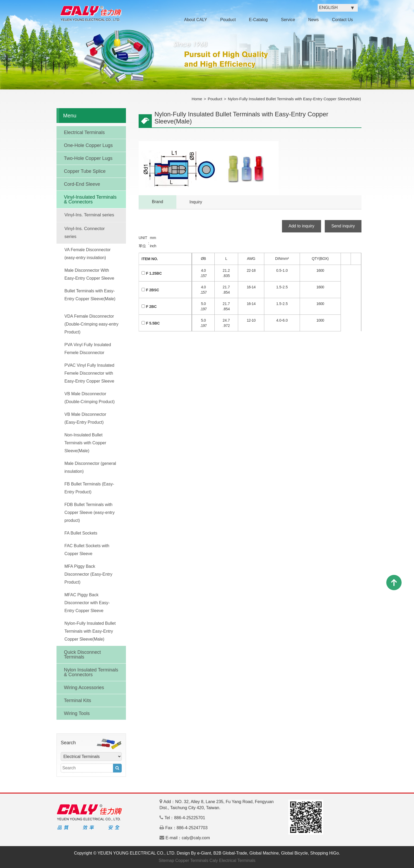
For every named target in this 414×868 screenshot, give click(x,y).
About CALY (196, 20)
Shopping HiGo (325, 853)
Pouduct (228, 20)
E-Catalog (258, 20)
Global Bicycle (295, 853)
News (313, 20)
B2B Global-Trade (230, 853)
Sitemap (166, 860)
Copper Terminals (192, 860)
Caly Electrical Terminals (232, 860)
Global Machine (264, 853)
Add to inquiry (302, 226)
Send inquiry (343, 226)
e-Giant (204, 853)
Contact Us (342, 20)
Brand (157, 202)
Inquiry (196, 202)
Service (288, 20)
